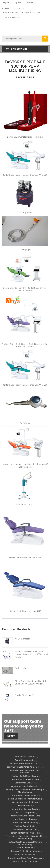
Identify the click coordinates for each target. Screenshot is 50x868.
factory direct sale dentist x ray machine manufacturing (25, 837)
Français (21, 8)
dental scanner (32, 779)
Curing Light (25, 250)
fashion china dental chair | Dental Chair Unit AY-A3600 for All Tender (25, 345)
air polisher (25, 423)
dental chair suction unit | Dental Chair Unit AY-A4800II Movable (25, 289)
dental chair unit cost (25, 783)
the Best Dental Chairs (25, 826)
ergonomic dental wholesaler (25, 786)
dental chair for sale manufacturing (25, 799)
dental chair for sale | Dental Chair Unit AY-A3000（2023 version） (25, 466)
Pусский (30, 3)
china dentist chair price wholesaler (25, 858)
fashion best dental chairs (25, 829)
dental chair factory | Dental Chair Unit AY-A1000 (25, 175)
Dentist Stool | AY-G (24, 695)
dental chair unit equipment (25, 861)
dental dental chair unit (25, 757)
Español (18, 3)
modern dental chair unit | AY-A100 (25, 611)
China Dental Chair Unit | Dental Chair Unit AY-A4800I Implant (30, 682)
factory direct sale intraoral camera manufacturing (25, 843)
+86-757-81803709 (11, 18)
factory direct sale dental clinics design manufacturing (25, 791)
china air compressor (25, 812)
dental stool (16, 779)
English (6, 3)
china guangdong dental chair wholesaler (25, 771)
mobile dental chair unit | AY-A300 (25, 558)
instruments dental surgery (25, 795)
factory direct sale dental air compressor (25, 767)
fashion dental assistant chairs (25, 763)
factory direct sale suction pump (25, 816)
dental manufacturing (25, 760)
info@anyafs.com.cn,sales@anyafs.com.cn (22, 12)
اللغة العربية (6, 8)
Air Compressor (25, 212)
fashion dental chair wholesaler (25, 833)
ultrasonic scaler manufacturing (25, 851)
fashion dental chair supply (25, 776)
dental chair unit (25, 848)
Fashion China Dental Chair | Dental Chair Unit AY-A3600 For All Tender (31, 654)
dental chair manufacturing (25, 823)
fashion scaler (25, 806)
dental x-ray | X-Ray (25, 504)
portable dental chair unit (25, 819)
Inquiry (11, 736)
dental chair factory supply (25, 809)
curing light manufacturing (25, 802)
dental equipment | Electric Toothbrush (25, 137)
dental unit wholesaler (25, 855)
